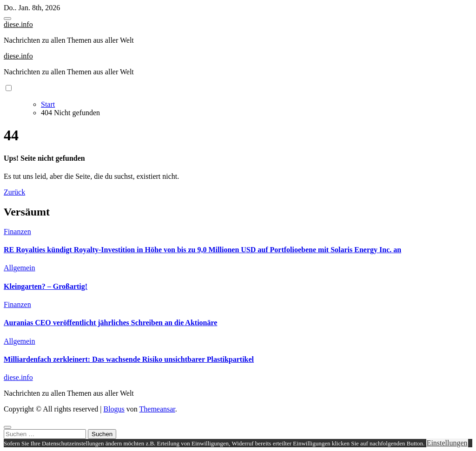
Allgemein (20, 268)
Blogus (114, 409)
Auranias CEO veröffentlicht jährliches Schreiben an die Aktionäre (110, 323)
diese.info (18, 24)
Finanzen (17, 232)
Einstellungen (447, 443)
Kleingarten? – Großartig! (46, 286)
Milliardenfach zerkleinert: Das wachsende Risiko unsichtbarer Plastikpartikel (129, 359)
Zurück (14, 192)
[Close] (7, 427)
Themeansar (157, 409)
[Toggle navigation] (7, 19)
